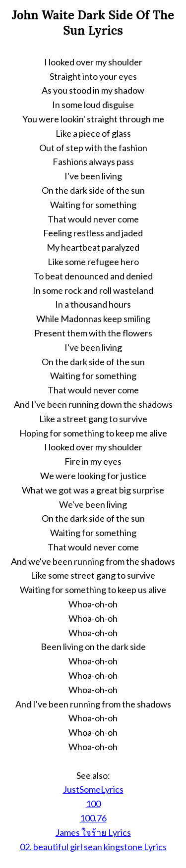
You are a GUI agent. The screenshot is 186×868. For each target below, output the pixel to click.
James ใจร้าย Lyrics (93, 832)
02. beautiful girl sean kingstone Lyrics (93, 847)
